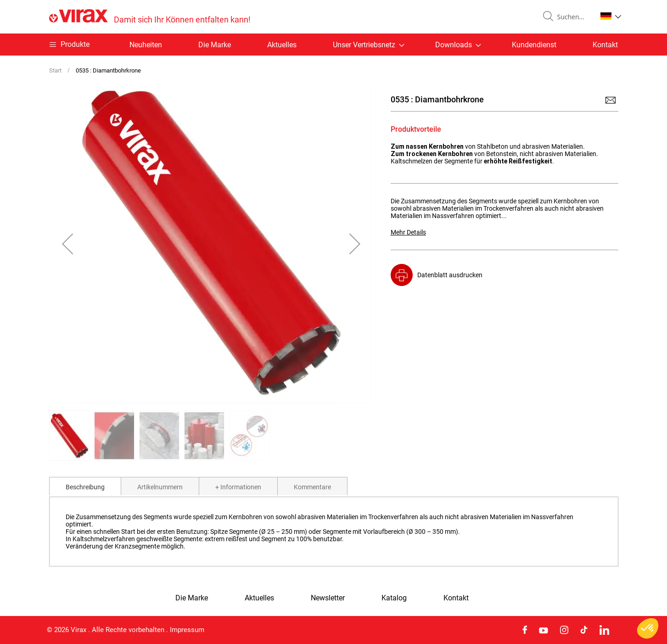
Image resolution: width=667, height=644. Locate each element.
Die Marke (215, 45)
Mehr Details (408, 232)
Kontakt (605, 45)
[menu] (334, 45)
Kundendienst (534, 45)
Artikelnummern (160, 487)
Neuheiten (146, 45)
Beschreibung (85, 487)
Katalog (394, 598)
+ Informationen (238, 487)
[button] (611, 16)
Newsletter (328, 598)
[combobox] (573, 17)
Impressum (187, 630)
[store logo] (150, 17)
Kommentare (312, 487)
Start (55, 70)
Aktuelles (282, 45)
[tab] (85, 486)
